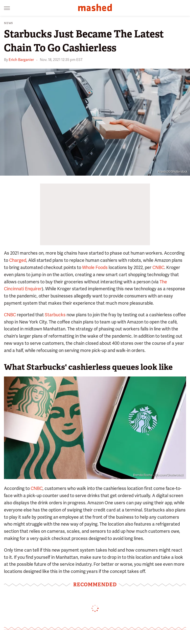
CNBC (158, 267)
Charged (18, 260)
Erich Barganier (21, 60)
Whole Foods (95, 267)
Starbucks (55, 315)
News (9, 23)
